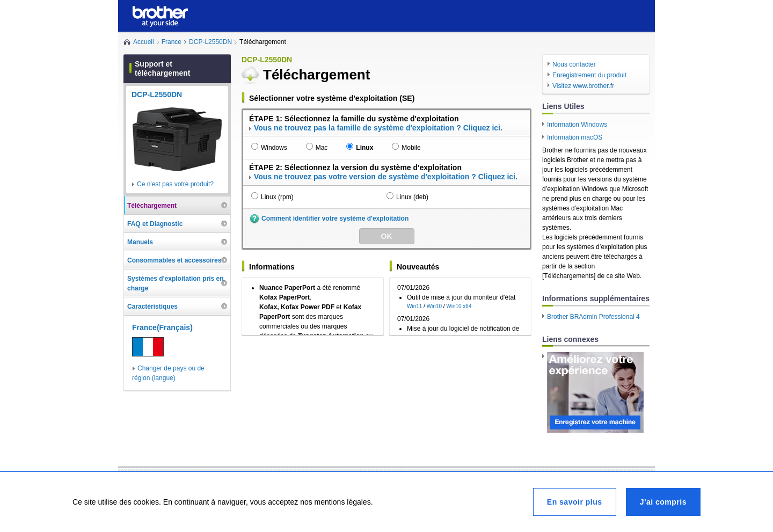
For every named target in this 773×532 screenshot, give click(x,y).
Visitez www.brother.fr (583, 86)
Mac (322, 148)
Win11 (414, 306)
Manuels (140, 242)
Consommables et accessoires (174, 260)
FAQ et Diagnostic (155, 224)
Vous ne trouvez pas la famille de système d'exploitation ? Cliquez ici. (378, 128)
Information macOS (575, 137)
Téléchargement (152, 206)
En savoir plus (575, 502)
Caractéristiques (152, 307)
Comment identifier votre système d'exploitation (335, 218)
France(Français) (162, 327)
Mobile (411, 148)
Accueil (144, 42)
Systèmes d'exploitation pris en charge (176, 283)
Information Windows (577, 125)
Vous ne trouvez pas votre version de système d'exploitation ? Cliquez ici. (386, 177)
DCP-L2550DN (210, 42)
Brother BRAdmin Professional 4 (593, 317)
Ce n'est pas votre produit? (175, 184)
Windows (274, 148)
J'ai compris (663, 502)
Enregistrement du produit (589, 75)
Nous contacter (574, 64)
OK (387, 236)
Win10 (434, 306)
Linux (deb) (412, 197)
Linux (364, 148)
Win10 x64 (459, 306)
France (172, 42)
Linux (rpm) (277, 197)
